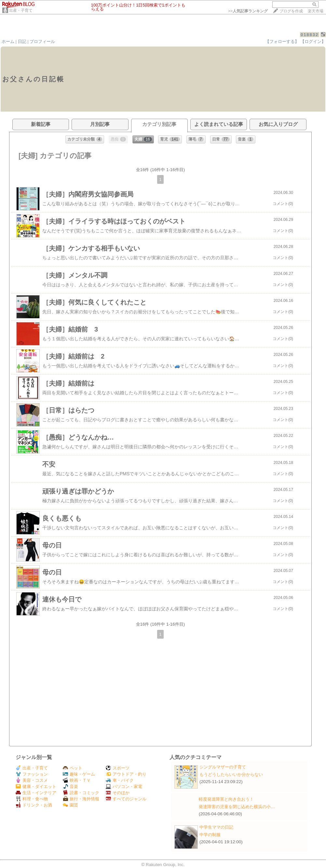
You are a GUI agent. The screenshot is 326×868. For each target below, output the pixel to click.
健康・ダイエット (36, 787)
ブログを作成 (291, 11)
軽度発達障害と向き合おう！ (226, 799)
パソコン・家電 (124, 787)
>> (248, 11)
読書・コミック (81, 793)
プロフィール (42, 41)
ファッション (32, 774)
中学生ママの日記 (216, 827)
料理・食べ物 (32, 799)
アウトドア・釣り (126, 774)
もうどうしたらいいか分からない (231, 774)
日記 (22, 41)
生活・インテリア (36, 793)
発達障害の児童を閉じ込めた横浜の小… (237, 807)
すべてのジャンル (126, 799)
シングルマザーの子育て (223, 767)
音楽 (70, 787)
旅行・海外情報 (81, 799)
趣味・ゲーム (79, 774)
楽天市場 (316, 11)
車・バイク (120, 780)
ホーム (8, 41)
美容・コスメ (32, 780)
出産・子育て (21, 10)
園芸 (70, 805)
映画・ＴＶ (77, 780)
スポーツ (118, 768)
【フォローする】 (282, 41)
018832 (310, 35)
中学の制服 (210, 835)
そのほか (118, 793)
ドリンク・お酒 (34, 805)
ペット (73, 768)
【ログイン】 (313, 41)
